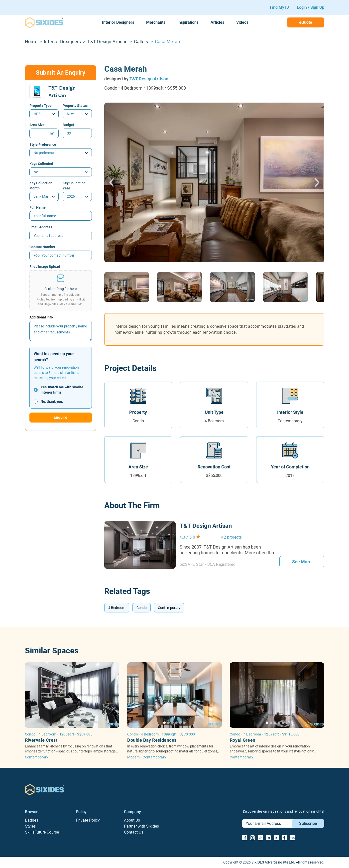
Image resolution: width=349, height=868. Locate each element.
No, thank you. (52, 402)
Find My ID (279, 7)
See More (302, 562)
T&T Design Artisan (107, 42)
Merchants (156, 22)
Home (31, 42)
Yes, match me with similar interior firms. (62, 390)
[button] (61, 291)
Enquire (60, 417)
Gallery (141, 42)
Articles (217, 22)
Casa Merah (168, 42)
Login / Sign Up (311, 7)
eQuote (306, 22)
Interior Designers (118, 22)
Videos (242, 22)
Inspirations (188, 22)
